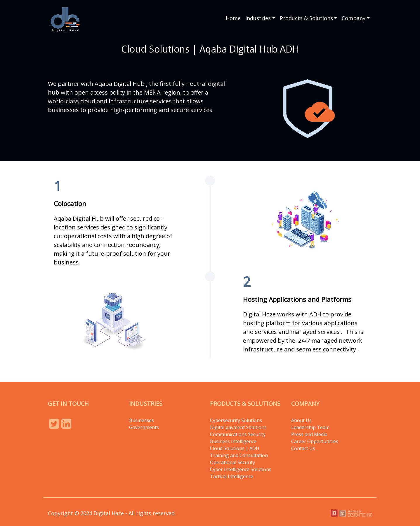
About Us (301, 420)
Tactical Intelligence (232, 476)
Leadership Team (310, 427)
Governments (144, 427)
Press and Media (309, 434)
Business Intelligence (233, 441)
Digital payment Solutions (239, 427)
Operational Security (232, 462)
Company (354, 18)
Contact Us (303, 448)
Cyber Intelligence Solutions (241, 469)
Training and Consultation (239, 455)
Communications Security (238, 434)
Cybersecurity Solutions (236, 420)
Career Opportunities (315, 441)
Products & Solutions (306, 18)
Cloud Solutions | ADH (235, 448)
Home (233, 18)
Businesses (142, 420)
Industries (258, 18)
